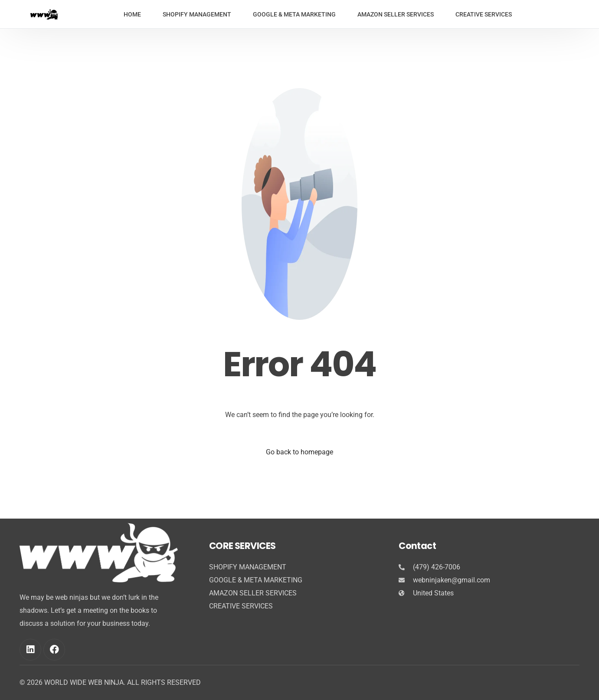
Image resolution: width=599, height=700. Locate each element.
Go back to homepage (299, 452)
